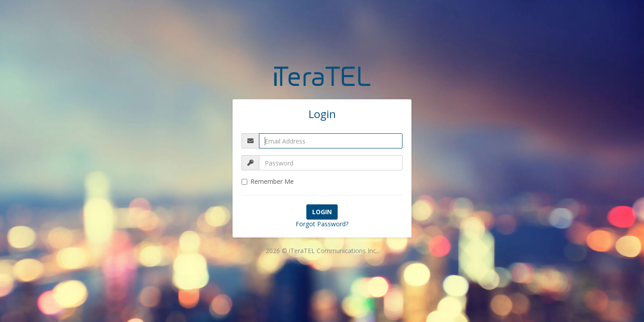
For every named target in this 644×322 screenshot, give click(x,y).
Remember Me (268, 181)
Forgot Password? (322, 224)
